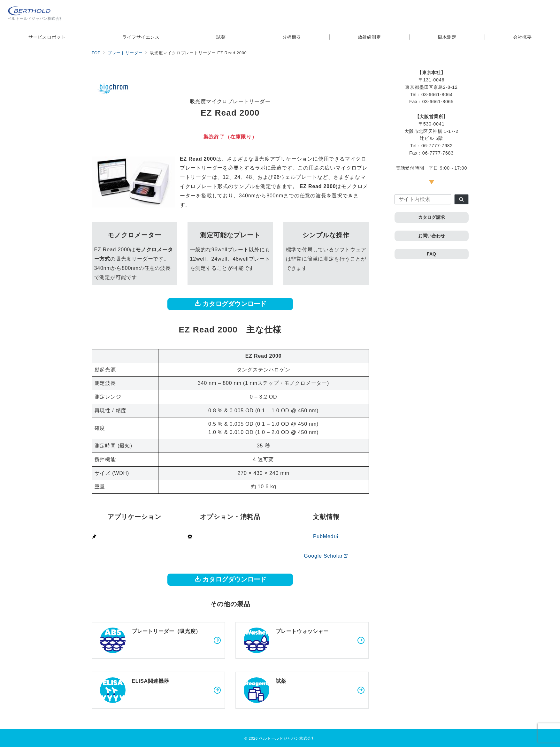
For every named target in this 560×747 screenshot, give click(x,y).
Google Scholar (326, 556)
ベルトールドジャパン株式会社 (287, 738)
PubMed (326, 536)
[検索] (461, 199)
